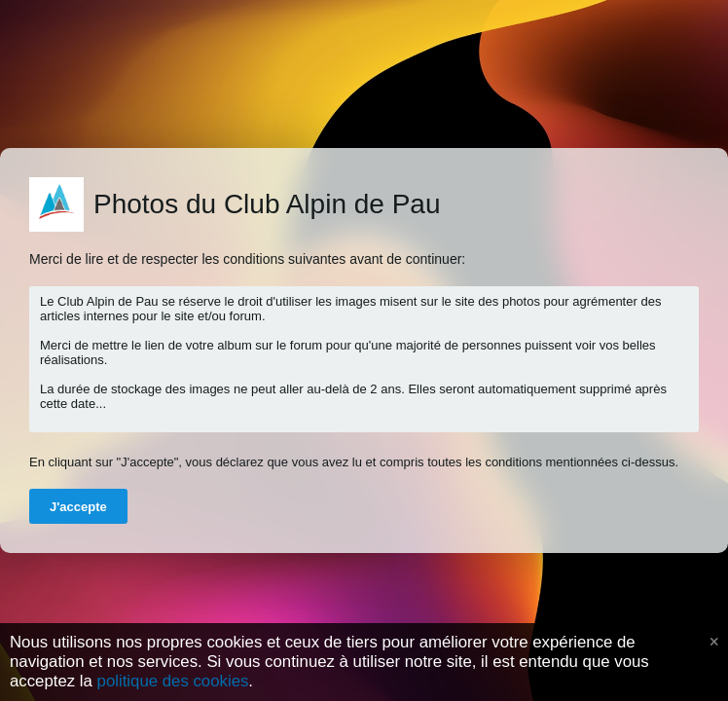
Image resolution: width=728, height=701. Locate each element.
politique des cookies (173, 681)
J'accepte (78, 507)
